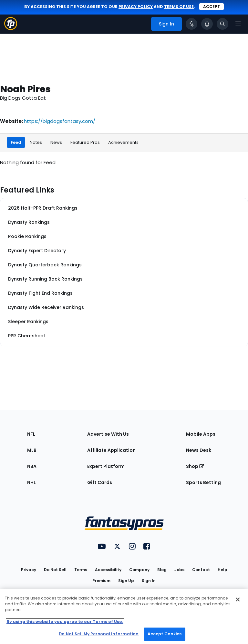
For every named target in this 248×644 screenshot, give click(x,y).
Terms (81, 570)
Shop (195, 466)
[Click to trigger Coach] (191, 24)
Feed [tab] (16, 142)
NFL (31, 434)
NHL (31, 482)
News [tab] (56, 142)
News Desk (199, 450)
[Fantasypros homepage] (11, 28)
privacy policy (136, 7)
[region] (124, 617)
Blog (162, 570)
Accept (212, 7)
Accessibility (108, 570)
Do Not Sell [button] (55, 570)
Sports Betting (203, 482)
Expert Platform (106, 466)
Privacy (29, 570)
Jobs (179, 570)
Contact (201, 570)
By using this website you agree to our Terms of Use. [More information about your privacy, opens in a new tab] (65, 622)
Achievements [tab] (123, 142)
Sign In (149, 581)
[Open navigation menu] (238, 24)
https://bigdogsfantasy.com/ (60, 121)
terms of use (179, 7)
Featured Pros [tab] (85, 142)
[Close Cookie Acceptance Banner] (238, 599)
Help (222, 570)
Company (139, 570)
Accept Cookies (165, 634)
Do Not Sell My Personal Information (99, 634)
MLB (32, 450)
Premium (101, 581)
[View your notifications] (207, 24)
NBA (32, 466)
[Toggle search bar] (222, 24)
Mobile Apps (201, 434)
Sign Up (126, 581)
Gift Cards (100, 482)
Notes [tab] (36, 142)
